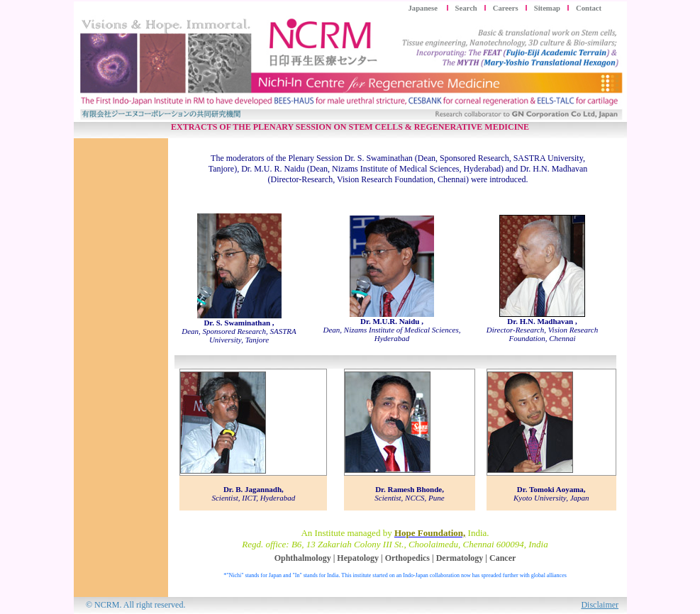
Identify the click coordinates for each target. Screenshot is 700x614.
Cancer (502, 558)
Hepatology (358, 558)
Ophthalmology (303, 558)
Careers (506, 8)
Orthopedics (407, 558)
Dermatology (460, 558)
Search (466, 8)
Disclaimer (600, 605)
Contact (589, 8)
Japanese (424, 8)
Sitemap (547, 8)
